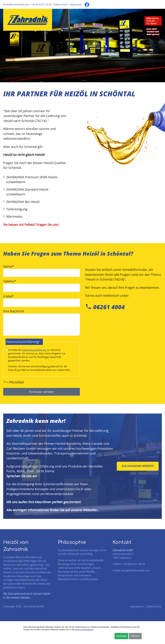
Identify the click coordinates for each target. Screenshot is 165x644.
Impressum (76, 4)
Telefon (10, 281)
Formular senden (42, 398)
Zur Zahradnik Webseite (138, 472)
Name (9, 266)
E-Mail (9, 297)
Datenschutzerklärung (34, 352)
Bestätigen (121, 636)
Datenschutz (61, 4)
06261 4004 (105, 307)
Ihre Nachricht (14, 312)
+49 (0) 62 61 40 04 (41, 4)
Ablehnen (135, 636)
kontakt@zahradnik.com (16, 4)
